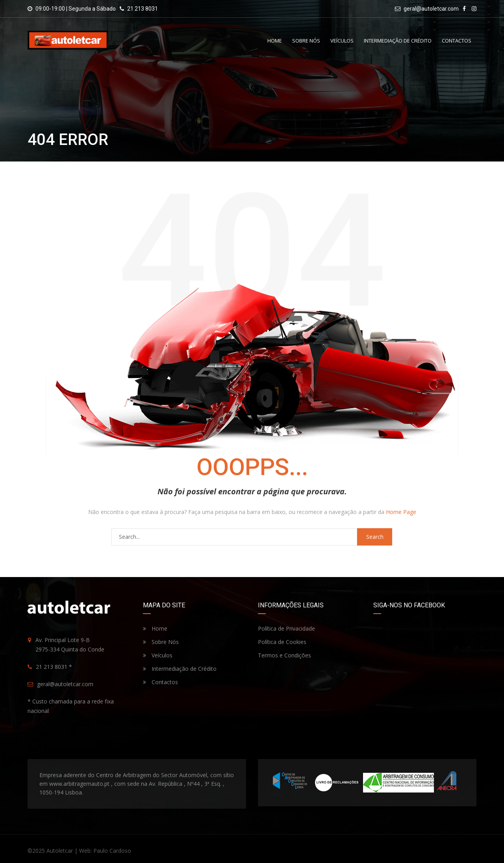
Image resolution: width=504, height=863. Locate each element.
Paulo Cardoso (112, 851)
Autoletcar (60, 851)
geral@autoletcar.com (431, 9)
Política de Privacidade (286, 628)
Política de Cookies (282, 642)
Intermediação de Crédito (398, 41)
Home (275, 41)
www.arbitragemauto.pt (79, 784)
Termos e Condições (284, 655)
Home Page (401, 512)
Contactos (457, 41)
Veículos (342, 41)
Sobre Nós (306, 41)
